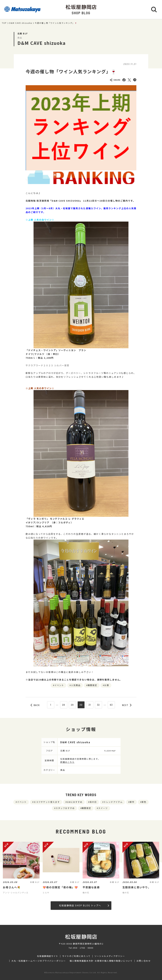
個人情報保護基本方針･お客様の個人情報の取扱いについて (101, 961)
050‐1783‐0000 (83, 948)
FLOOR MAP (110, 751)
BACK (35, 705)
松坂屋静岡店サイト (48, 956)
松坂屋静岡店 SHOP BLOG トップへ (84, 905)
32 (98, 705)
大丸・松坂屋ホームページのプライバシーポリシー (39, 961)
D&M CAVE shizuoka (21, 23)
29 (72, 705)
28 (64, 705)
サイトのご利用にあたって (76, 956)
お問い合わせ (144, 961)
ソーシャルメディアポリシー (110, 956)
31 (90, 705)
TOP (4, 23)
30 (81, 705)
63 (111, 705)
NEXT (127, 705)
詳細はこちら (67, 762)
